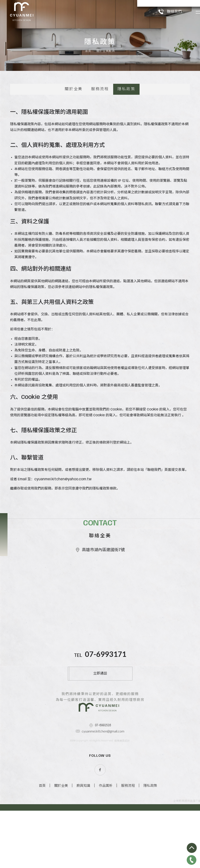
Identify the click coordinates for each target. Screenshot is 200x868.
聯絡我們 (165, 11)
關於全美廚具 (106, 83)
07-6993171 (106, 704)
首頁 (88, 83)
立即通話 (100, 723)
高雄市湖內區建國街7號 (100, 600)
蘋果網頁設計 (122, 805)
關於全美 (74, 121)
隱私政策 (126, 121)
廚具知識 (83, 849)
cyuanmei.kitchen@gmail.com (103, 795)
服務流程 (100, 121)
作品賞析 (106, 849)
